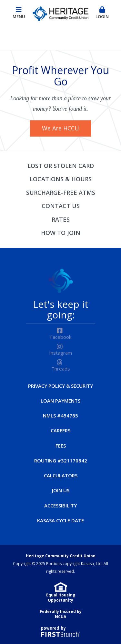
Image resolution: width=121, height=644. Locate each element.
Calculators (61, 475)
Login (102, 13)
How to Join (61, 233)
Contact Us (61, 206)
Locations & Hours (61, 179)
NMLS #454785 (60, 416)
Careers (60, 430)
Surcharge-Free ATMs (61, 193)
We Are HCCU (60, 128)
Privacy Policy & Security (60, 386)
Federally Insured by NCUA (61, 614)
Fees (61, 446)
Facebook (61, 337)
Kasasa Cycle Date (60, 520)
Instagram (60, 353)
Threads (61, 369)
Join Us (61, 490)
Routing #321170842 (61, 461)
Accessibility (60, 505)
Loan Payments (60, 401)
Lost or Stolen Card (61, 166)
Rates (61, 219)
